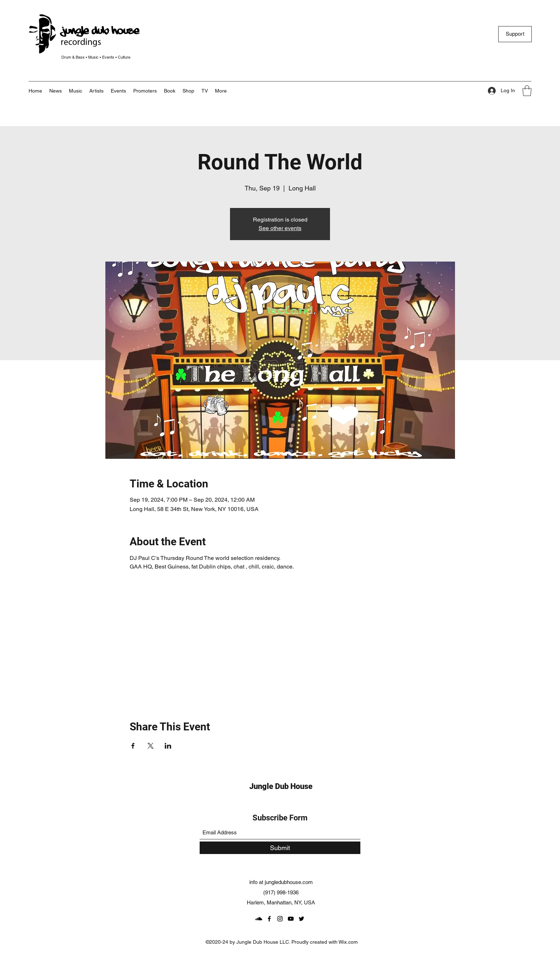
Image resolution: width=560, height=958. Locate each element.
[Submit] (280, 848)
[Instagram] (280, 919)
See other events (280, 228)
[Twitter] (301, 919)
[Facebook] (269, 919)
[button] (221, 91)
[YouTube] (291, 919)
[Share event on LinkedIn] (168, 746)
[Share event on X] (151, 746)
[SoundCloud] (259, 919)
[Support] (515, 34)
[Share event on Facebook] (133, 746)
